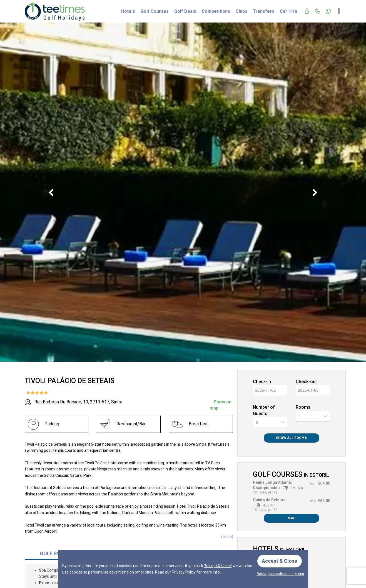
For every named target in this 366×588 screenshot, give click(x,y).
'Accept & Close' (218, 566)
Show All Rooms (291, 438)
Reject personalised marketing (280, 574)
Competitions (216, 11)
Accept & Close (280, 561)
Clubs (241, 11)
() (227, 537)
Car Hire (289, 11)
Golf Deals (185, 11)
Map (292, 518)
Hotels (128, 11)
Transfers (264, 11)
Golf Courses (155, 11)
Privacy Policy (184, 572)
